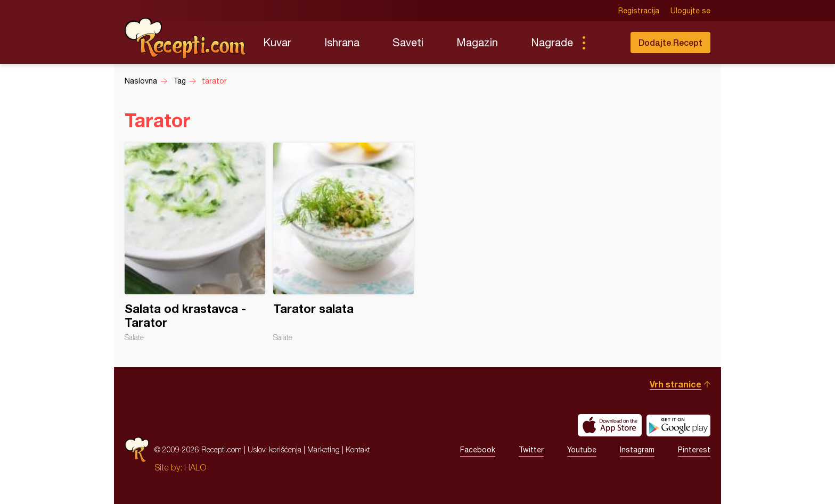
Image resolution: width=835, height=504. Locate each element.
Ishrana (342, 42)
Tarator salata (343, 242)
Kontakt (358, 449)
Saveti (408, 42)
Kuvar (277, 42)
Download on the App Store (610, 425)
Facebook (478, 450)
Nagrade (552, 42)
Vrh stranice (676, 384)
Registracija (639, 11)
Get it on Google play (678, 425)
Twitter (531, 450)
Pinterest (694, 450)
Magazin (477, 42)
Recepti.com (186, 38)
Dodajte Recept (670, 42)
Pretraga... (605, 43)
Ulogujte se (690, 11)
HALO (195, 467)
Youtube (582, 450)
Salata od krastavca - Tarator (195, 242)
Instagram (637, 450)
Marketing (324, 449)
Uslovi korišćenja (275, 449)
